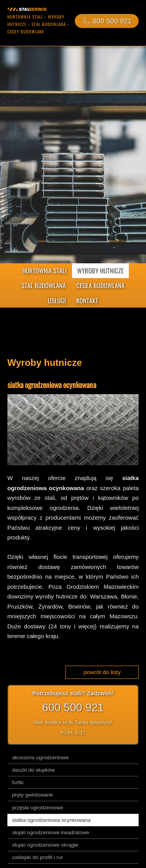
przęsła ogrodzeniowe (38, 808)
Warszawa (103, 596)
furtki (18, 782)
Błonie (129, 596)
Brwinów (79, 606)
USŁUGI (57, 300)
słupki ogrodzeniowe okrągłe (45, 845)
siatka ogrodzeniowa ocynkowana (51, 820)
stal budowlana (49, 24)
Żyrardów (50, 606)
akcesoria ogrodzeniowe (40, 758)
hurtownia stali (25, 17)
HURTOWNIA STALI (44, 270)
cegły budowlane (26, 31)
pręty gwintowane (33, 795)
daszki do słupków (33, 770)
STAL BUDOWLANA (44, 285)
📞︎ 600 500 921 (107, 21)
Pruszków (20, 606)
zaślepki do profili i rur (38, 857)
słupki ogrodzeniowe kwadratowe (51, 832)
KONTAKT (87, 300)
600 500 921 (73, 707)
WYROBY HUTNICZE (100, 270)
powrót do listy (102, 672)
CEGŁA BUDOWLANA (100, 285)
